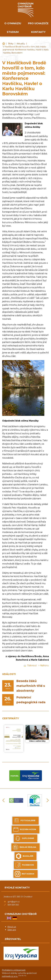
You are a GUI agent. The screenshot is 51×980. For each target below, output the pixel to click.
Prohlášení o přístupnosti (14, 970)
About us (12, 927)
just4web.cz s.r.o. (10, 976)
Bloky (11, 44)
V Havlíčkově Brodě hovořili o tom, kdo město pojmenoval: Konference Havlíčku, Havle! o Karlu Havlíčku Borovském (26, 50)
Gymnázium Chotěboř (4, 44)
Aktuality (21, 44)
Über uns (12, 930)
